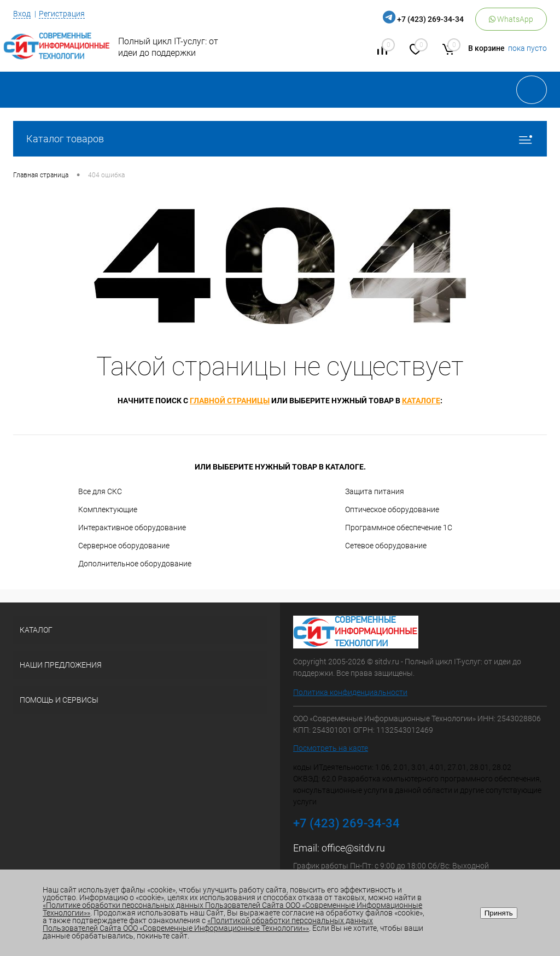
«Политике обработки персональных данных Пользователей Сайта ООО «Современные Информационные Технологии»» (232, 909)
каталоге (421, 401)
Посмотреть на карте (331, 748)
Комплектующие (108, 509)
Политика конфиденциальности (350, 692)
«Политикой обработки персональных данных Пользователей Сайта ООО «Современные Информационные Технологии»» (208, 924)
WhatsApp (511, 19)
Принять (499, 913)
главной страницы (230, 401)
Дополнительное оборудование (135, 564)
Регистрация (62, 14)
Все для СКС (100, 491)
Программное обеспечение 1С (399, 528)
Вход (22, 14)
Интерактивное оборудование (132, 528)
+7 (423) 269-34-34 (430, 19)
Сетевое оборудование (386, 546)
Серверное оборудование (124, 546)
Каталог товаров (280, 139)
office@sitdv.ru (353, 848)
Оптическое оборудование (392, 509)
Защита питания (375, 491)
